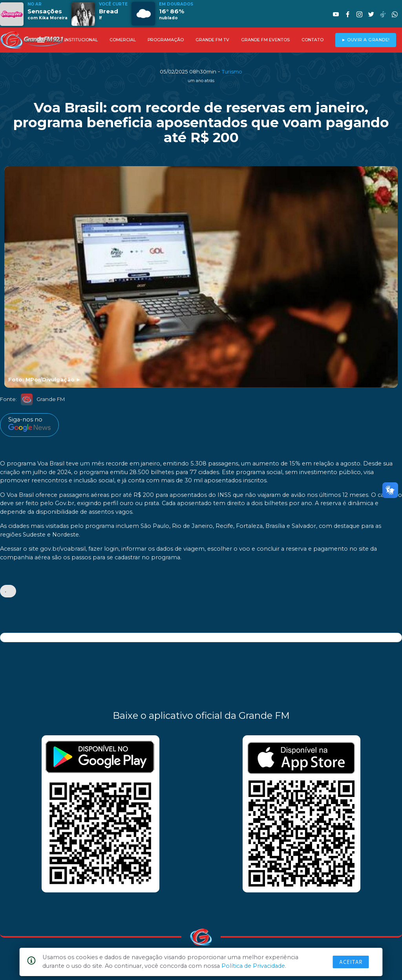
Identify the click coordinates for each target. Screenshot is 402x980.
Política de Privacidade (253, 966)
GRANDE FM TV (212, 40)
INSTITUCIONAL (81, 40)
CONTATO (312, 40)
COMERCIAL (123, 40)
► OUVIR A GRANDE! (366, 40)
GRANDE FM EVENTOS (265, 40)
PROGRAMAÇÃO (166, 40)
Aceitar (351, 962)
